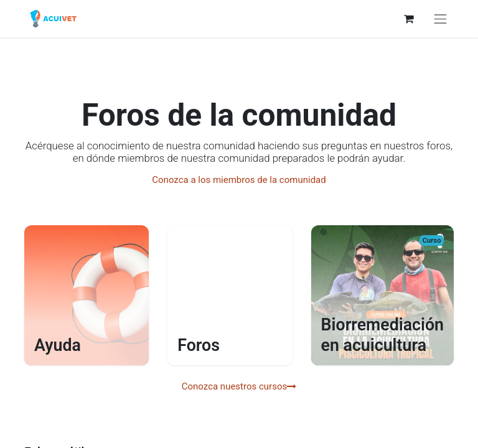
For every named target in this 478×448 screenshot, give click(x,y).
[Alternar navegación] (441, 19)
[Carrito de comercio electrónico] (409, 19)
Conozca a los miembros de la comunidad (239, 180)
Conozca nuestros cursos (239, 386)
